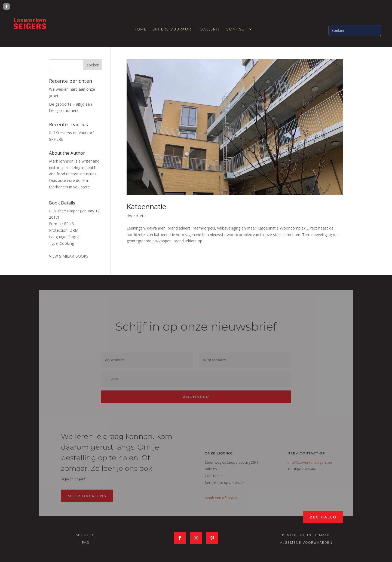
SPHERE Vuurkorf (173, 30)
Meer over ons (87, 496)
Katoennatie (146, 206)
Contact (237, 30)
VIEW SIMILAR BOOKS (69, 256)
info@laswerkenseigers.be (310, 462)
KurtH (141, 216)
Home (140, 30)
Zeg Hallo (323, 517)
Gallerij (210, 30)
